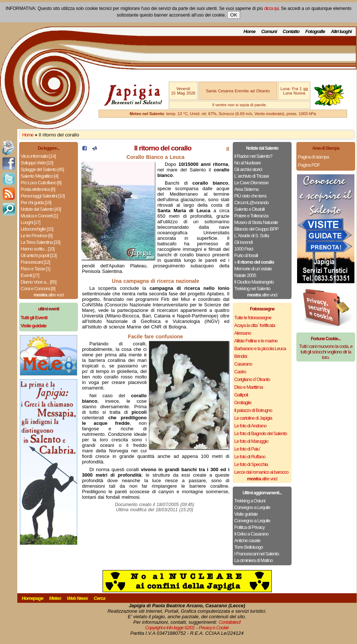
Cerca (99, 598)
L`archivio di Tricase (252, 176)
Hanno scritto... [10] (38, 249)
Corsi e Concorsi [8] (38, 289)
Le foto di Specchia (251, 464)
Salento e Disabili (249, 209)
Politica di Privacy (249, 527)
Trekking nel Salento (252, 289)
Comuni (269, 31)
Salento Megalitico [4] (39, 176)
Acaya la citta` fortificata (255, 325)
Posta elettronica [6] (38, 189)
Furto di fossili (246, 255)
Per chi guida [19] (36, 202)
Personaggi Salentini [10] (43, 196)
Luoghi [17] (30, 222)
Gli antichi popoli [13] (39, 255)
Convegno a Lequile (252, 507)
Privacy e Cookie (214, 628)
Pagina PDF (309, 165)
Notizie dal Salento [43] (41, 209)
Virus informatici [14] (38, 156)
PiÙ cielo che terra (250, 196)
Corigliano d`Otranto (252, 379)
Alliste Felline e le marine (256, 341)
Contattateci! (229, 622)
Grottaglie (243, 403)
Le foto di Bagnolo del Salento (260, 433)
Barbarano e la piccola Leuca (260, 348)
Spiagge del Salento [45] (42, 169)
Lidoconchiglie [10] (37, 229)
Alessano (242, 333)
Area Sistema (246, 189)
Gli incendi (243, 242)
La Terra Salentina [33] (40, 242)
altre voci (49, 295)
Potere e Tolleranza (251, 216)
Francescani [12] (35, 262)
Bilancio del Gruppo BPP (256, 229)
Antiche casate (247, 540)
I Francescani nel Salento (257, 554)
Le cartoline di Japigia (253, 418)
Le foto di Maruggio (251, 441)
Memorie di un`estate (253, 269)
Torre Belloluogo (249, 547)
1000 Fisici (244, 249)
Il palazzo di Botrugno (253, 410)
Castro (240, 372)
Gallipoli (241, 395)
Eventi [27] (30, 275)
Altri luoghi (341, 31)
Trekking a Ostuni (250, 501)
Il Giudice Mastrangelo (254, 282)
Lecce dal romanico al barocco (261, 472)
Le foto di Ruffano (250, 457)
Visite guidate (246, 514)
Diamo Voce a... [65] (38, 282)
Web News (77, 598)
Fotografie (315, 31)
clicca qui (271, 8)
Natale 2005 (245, 275)
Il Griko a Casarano (251, 534)
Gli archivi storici (248, 169)
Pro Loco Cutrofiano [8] (41, 183)
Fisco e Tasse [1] (35, 269)
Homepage (32, 598)
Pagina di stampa (313, 157)
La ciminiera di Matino (253, 560)
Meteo (55, 598)
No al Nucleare (247, 163)
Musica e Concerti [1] (39, 216)
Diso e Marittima (249, 387)
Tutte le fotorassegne (253, 318)
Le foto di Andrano (250, 426)
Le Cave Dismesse (251, 183)
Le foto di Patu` (247, 449)
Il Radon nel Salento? (253, 156)
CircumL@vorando (251, 202)
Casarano (243, 364)
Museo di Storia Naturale (256, 222)
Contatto (291, 31)
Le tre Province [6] (37, 236)
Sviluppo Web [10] (37, 163)
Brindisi (241, 356)
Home (249, 31)
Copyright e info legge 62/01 (170, 628)
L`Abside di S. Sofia (251, 236)
